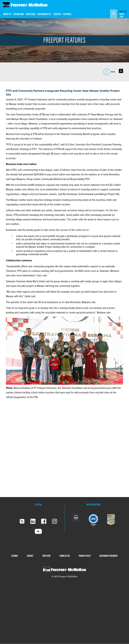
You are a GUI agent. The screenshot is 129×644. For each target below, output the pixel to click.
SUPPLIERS (46, 556)
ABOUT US (7, 14)
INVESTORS (31, 14)
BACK (107, 72)
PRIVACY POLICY (85, 556)
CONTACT (30, 556)
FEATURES (67, 14)
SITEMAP (15, 556)
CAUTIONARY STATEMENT (109, 556)
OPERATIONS (19, 14)
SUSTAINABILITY (44, 14)
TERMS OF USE (65, 556)
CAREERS (57, 14)
